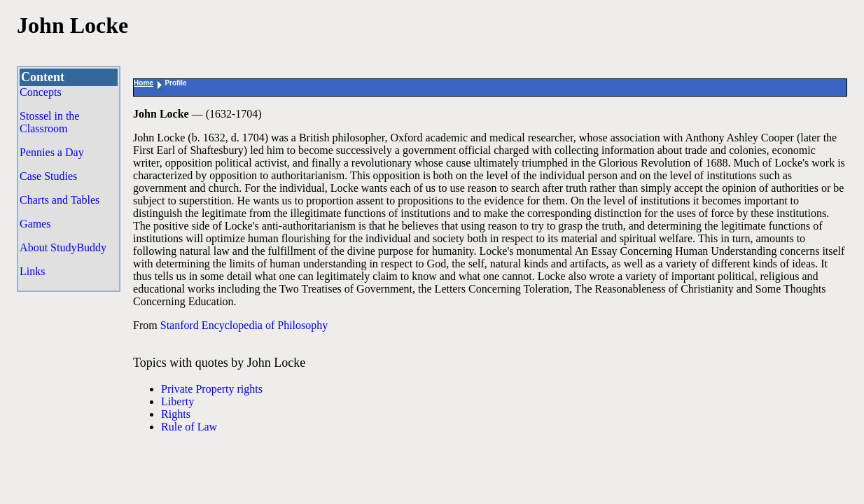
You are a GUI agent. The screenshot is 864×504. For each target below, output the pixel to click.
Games (35, 224)
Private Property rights (212, 389)
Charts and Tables (60, 200)
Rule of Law (189, 427)
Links (32, 271)
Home (144, 83)
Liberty (177, 401)
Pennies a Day (52, 152)
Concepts (41, 92)
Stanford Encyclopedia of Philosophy (244, 325)
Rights (176, 414)
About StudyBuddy (63, 247)
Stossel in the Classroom (49, 122)
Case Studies (48, 176)
